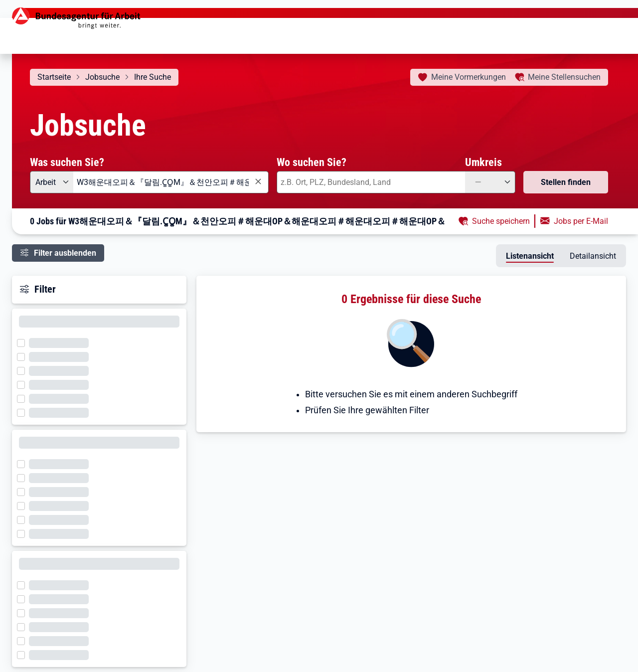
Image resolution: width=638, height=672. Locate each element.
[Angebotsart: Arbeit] (52, 182)
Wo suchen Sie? (312, 162)
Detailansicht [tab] (593, 256)
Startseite (54, 77)
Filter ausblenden (65, 253)
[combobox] (171, 182)
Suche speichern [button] (501, 221)
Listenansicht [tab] (530, 256)
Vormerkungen (469, 77)
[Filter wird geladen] (24, 342)
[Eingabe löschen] (258, 182)
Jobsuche (102, 77)
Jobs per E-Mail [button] (581, 221)
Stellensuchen (564, 77)
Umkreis (483, 162)
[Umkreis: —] (490, 182)
